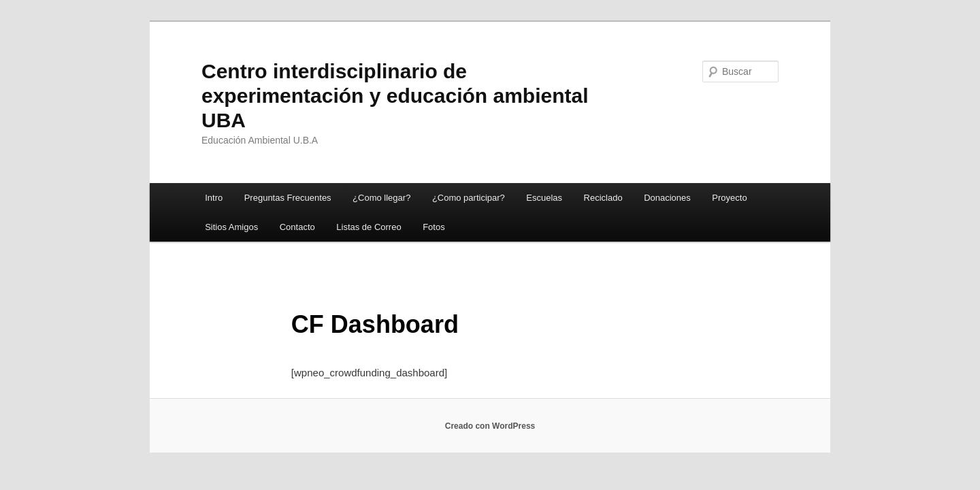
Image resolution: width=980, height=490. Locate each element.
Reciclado (603, 198)
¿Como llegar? (381, 198)
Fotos (434, 227)
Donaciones (667, 198)
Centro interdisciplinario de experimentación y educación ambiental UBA (395, 96)
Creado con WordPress (490, 426)
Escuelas (544, 198)
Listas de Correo (369, 227)
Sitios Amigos (231, 227)
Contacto (297, 227)
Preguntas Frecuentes (288, 198)
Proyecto (729, 198)
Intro (214, 198)
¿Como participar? (469, 198)
